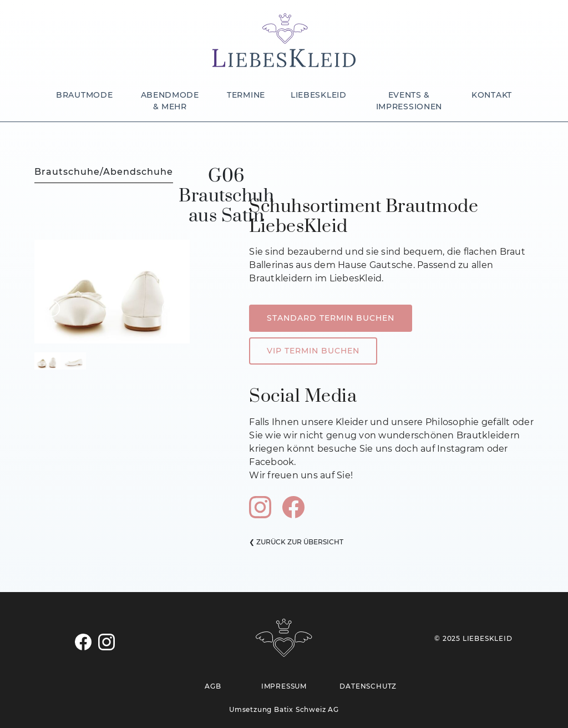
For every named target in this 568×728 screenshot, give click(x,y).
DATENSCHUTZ (368, 686)
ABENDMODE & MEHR (170, 101)
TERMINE (246, 95)
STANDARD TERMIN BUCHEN (331, 318)
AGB (213, 686)
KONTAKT (492, 95)
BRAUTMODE (84, 95)
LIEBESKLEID (319, 95)
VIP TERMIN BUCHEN (313, 351)
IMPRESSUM (284, 686)
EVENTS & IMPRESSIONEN (409, 101)
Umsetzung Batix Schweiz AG (284, 709)
